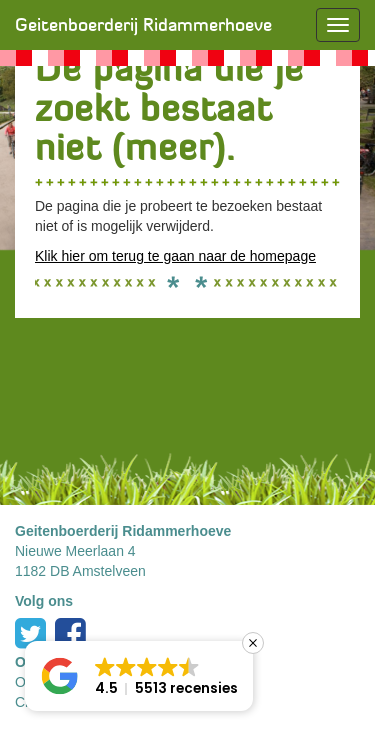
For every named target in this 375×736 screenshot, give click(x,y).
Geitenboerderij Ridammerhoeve (143, 25)
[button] (139, 676)
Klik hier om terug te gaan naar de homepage (175, 256)
